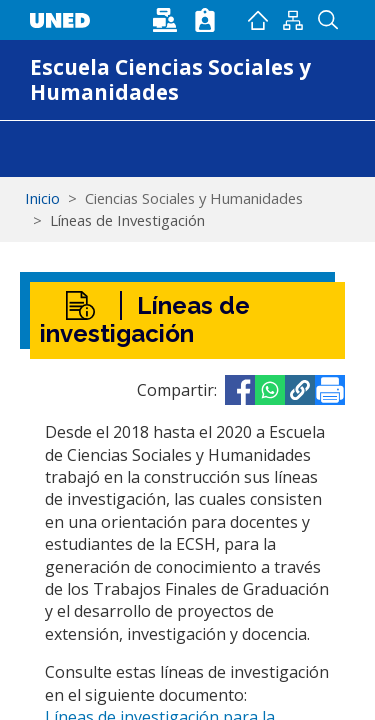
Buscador (327, 20)
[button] (300, 390)
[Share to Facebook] (240, 390)
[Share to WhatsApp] (270, 390)
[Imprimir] (330, 390)
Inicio (257, 20)
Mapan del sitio (292, 20)
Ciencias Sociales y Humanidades (194, 198)
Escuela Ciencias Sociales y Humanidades (170, 79)
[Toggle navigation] (43, 149)
